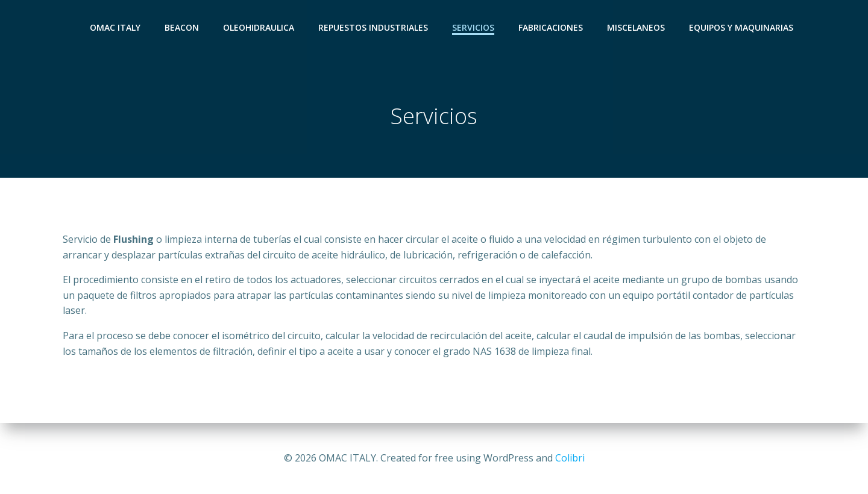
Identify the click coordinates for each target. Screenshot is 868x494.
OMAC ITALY (115, 27)
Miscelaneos (636, 27)
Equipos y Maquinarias (741, 27)
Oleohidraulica (259, 27)
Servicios (473, 27)
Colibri (570, 458)
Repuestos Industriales (373, 27)
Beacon (182, 27)
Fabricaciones (551, 27)
